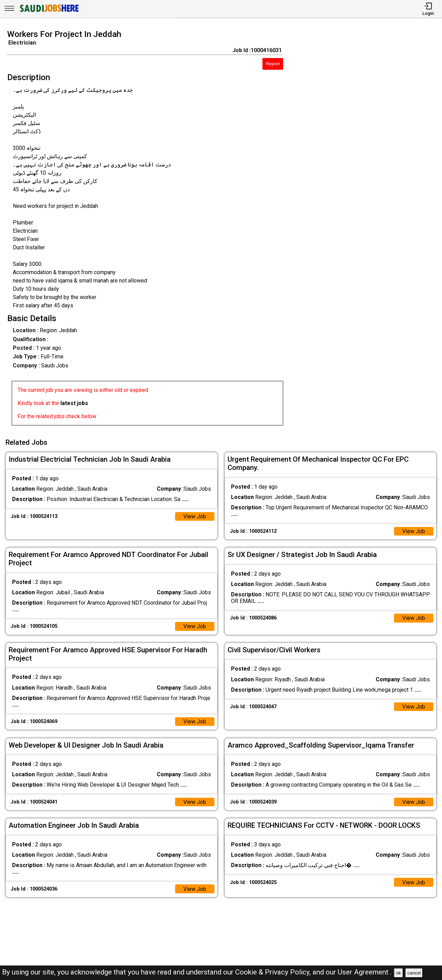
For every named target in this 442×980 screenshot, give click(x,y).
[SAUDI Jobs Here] (49, 12)
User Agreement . (365, 972)
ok (398, 973)
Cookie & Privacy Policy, (274, 972)
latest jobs (74, 403)
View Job (195, 516)
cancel (414, 973)
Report (273, 64)
